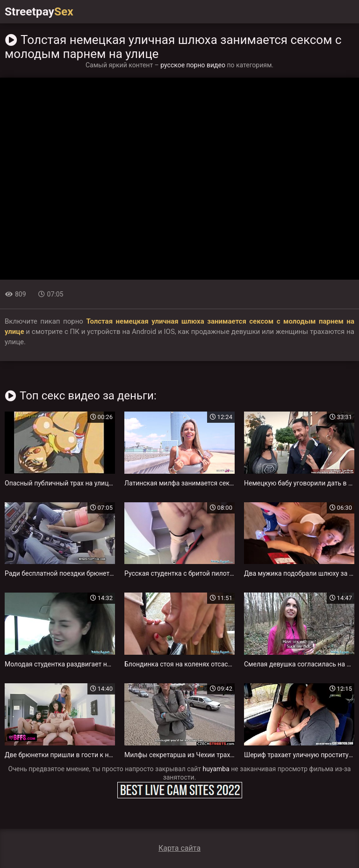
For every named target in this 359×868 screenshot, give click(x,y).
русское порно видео (193, 65)
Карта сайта (179, 848)
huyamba (216, 769)
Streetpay (41, 12)
